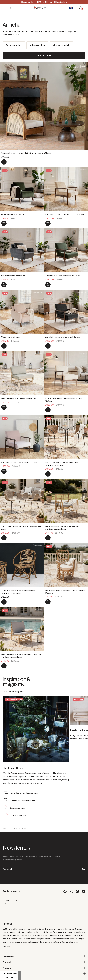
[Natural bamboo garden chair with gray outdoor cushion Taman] (48, 538)
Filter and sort (44, 55)
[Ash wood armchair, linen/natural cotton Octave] (48, 410)
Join (84, 869)
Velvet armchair (37, 45)
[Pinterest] (78, 893)
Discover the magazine (13, 691)
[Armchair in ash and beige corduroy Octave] (48, 223)
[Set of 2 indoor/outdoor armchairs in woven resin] (4, 538)
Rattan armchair (14, 45)
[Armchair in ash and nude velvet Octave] (4, 471)
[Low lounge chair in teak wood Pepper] (4, 407)
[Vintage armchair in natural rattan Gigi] (4, 602)
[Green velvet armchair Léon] (4, 223)
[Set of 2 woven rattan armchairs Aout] (48, 474)
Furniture (13, 828)
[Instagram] (71, 893)
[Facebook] (65, 893)
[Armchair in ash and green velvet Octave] (48, 285)
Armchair (23, 828)
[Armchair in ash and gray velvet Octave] (48, 346)
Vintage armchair (61, 45)
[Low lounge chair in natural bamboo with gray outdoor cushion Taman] (4, 666)
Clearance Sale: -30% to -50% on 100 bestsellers (44, 2)
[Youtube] (84, 893)
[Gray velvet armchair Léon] (4, 285)
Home (5, 828)
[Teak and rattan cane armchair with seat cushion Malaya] (4, 162)
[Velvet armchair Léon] (4, 346)
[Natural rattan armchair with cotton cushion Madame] (48, 602)
